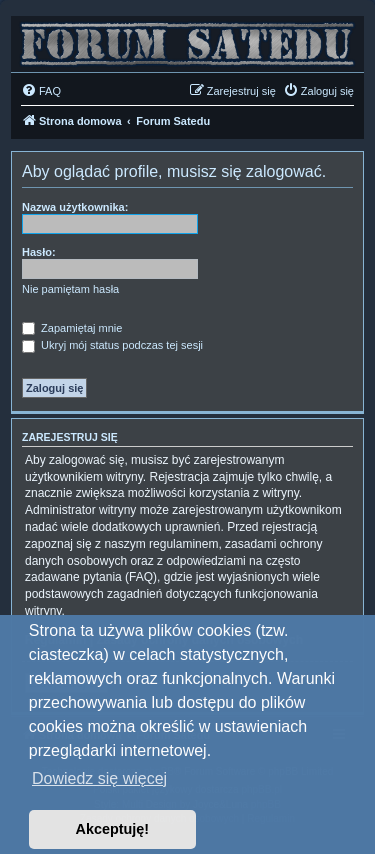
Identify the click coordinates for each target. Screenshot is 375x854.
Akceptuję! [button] (113, 829)
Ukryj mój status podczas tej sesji (112, 345)
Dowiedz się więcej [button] (99, 778)
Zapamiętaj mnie (72, 328)
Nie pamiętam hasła (70, 289)
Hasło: (39, 252)
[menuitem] (41, 91)
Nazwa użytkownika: (75, 207)
